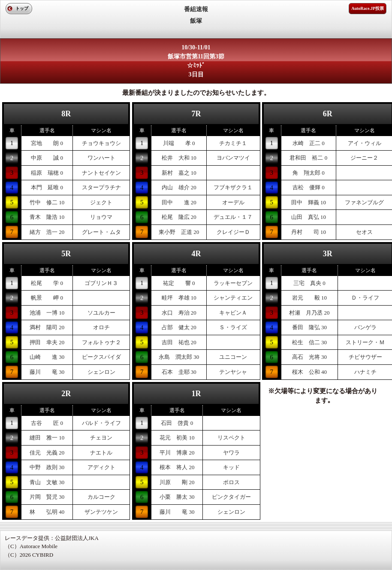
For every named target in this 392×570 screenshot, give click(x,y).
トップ (22, 8)
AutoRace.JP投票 (368, 8)
